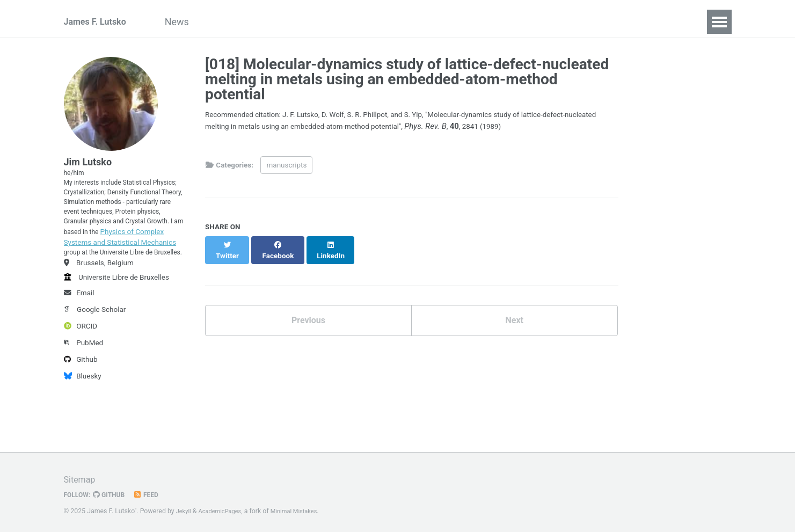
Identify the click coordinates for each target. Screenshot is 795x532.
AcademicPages (224, 508)
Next (514, 315)
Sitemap (82, 476)
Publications (252, 22)
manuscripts (286, 167)
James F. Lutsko (99, 22)
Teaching (318, 22)
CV (363, 22)
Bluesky (83, 427)
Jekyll (185, 508)
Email (79, 344)
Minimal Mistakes (304, 508)
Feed (153, 491)
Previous (308, 315)
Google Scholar (95, 361)
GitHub (114, 491)
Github (81, 411)
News (194, 22)
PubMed (84, 394)
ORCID (81, 377)
